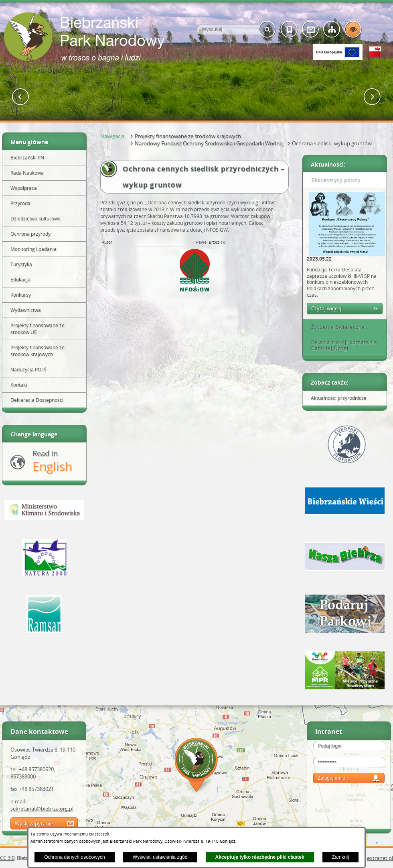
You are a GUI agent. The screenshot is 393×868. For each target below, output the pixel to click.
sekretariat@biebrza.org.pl (42, 809)
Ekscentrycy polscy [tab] (333, 180)
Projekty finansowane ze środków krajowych (188, 136)
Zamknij (340, 857)
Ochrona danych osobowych (74, 857)
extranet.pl (380, 858)
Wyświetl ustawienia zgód (160, 857)
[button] (21, 97)
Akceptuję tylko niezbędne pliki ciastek (260, 857)
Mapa (196, 766)
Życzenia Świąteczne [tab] (335, 327)
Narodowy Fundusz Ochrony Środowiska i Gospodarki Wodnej (209, 143)
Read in (52, 462)
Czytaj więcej (326, 308)
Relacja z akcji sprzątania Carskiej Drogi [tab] (341, 345)
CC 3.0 (7, 858)
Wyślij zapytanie (34, 823)
